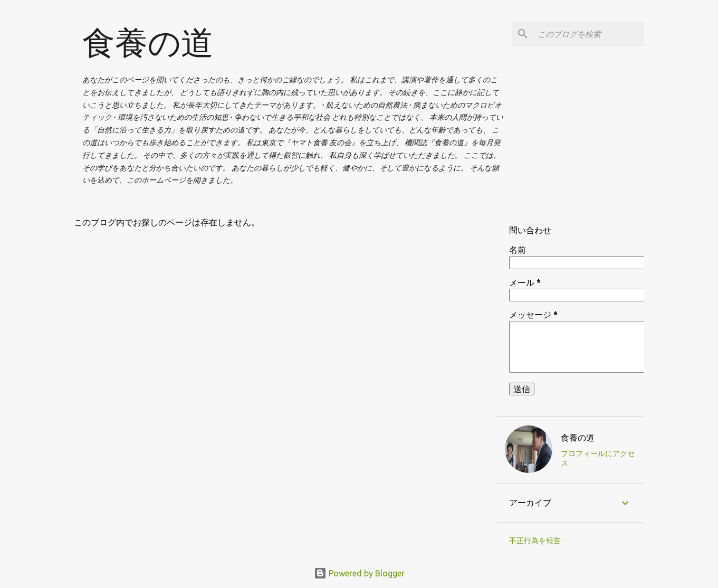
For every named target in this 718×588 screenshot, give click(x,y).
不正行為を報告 (535, 540)
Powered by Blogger (359, 573)
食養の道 (148, 42)
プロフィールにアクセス (598, 458)
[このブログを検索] (589, 34)
